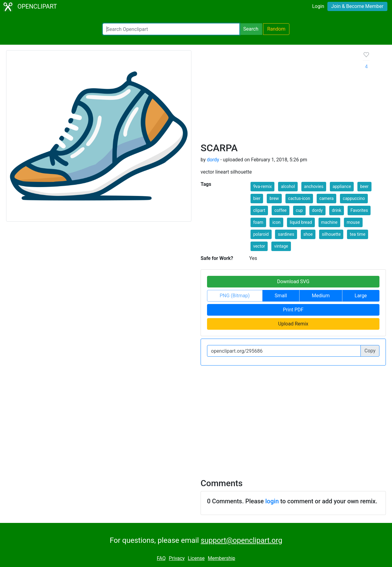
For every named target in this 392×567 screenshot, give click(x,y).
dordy (213, 160)
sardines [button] (286, 234)
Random (276, 29)
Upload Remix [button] (293, 324)
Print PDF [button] (293, 310)
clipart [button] (259, 210)
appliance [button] (342, 186)
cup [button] (299, 210)
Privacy (177, 558)
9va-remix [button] (263, 186)
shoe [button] (308, 234)
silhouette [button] (331, 234)
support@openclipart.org (241, 540)
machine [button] (330, 222)
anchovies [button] (314, 186)
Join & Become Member (357, 6)
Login (318, 6)
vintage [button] (281, 246)
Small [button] (281, 296)
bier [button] (257, 198)
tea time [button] (358, 234)
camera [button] (327, 198)
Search (251, 29)
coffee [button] (281, 210)
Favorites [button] (359, 210)
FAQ (161, 558)
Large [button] (361, 296)
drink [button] (337, 210)
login (272, 501)
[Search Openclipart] (171, 29)
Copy (370, 351)
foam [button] (258, 222)
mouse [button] (353, 222)
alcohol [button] (288, 186)
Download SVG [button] (293, 282)
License (196, 558)
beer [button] (364, 186)
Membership (222, 558)
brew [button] (274, 198)
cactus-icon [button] (299, 198)
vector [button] (259, 246)
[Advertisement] (277, 96)
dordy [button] (317, 210)
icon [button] (276, 222)
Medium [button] (321, 296)
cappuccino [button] (354, 198)
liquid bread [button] (301, 222)
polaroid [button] (261, 234)
